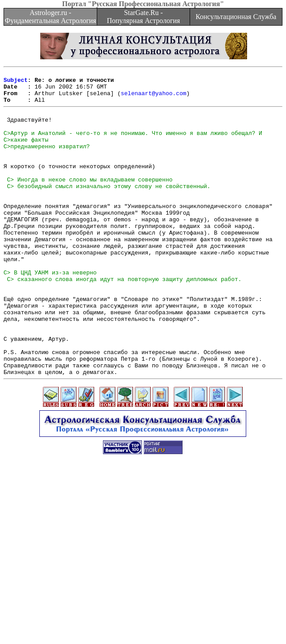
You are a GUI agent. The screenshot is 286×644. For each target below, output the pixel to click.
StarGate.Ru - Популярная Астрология (143, 17)
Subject (16, 82)
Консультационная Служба (236, 17)
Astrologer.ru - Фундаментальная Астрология (51, 17)
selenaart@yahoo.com (153, 98)
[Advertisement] (145, 582)
